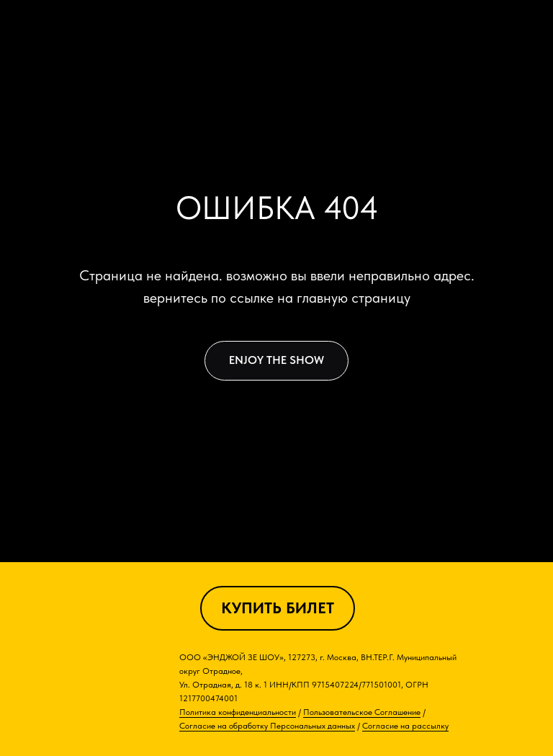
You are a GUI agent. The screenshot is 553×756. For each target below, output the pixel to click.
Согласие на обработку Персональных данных (267, 726)
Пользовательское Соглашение (362, 712)
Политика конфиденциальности (238, 712)
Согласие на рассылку (405, 726)
